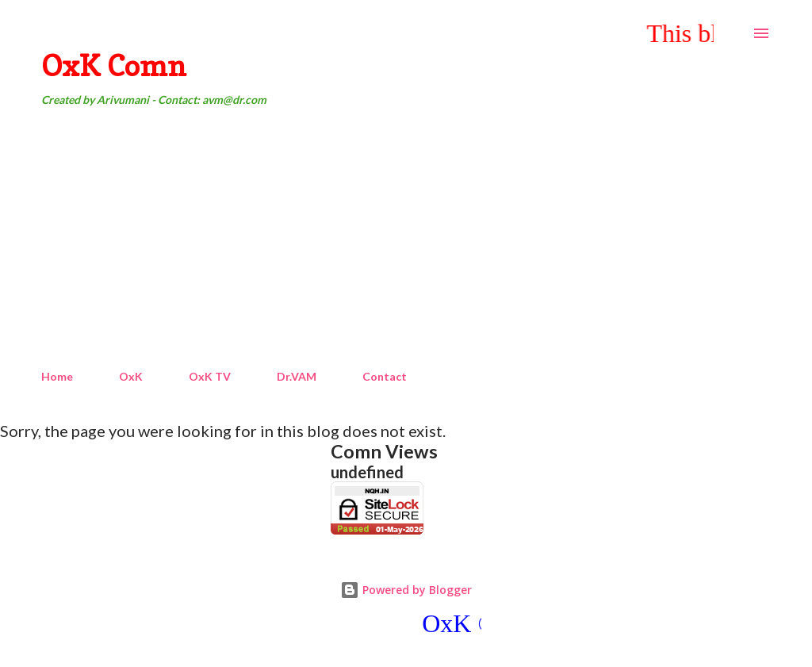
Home (57, 376)
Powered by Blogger (406, 590)
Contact (385, 376)
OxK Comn (114, 65)
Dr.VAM (297, 376)
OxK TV (210, 376)
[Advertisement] (406, 239)
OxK (131, 376)
